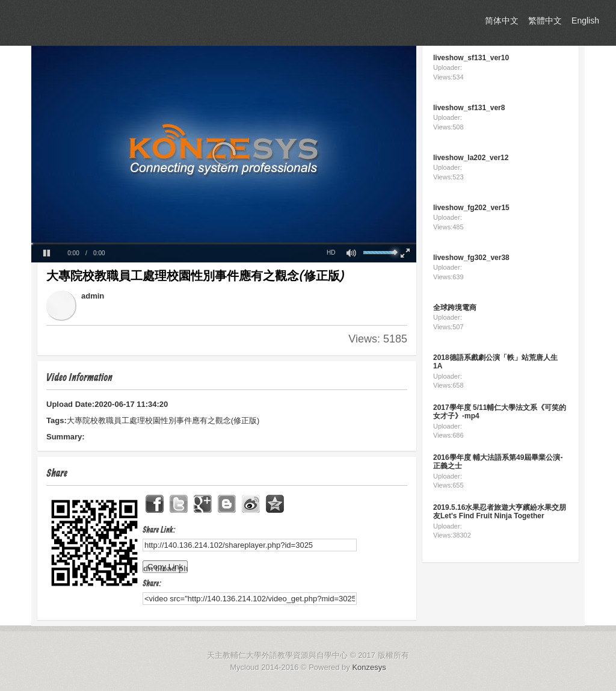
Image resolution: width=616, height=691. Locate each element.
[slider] (224, 243)
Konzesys (369, 667)
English (585, 20)
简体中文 (502, 20)
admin (93, 296)
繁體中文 (545, 20)
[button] (46, 253)
